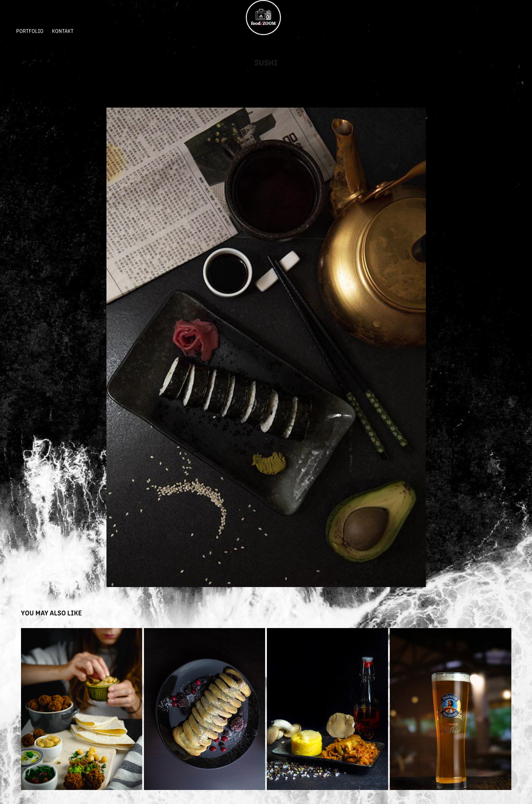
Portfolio (30, 31)
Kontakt (63, 31)
